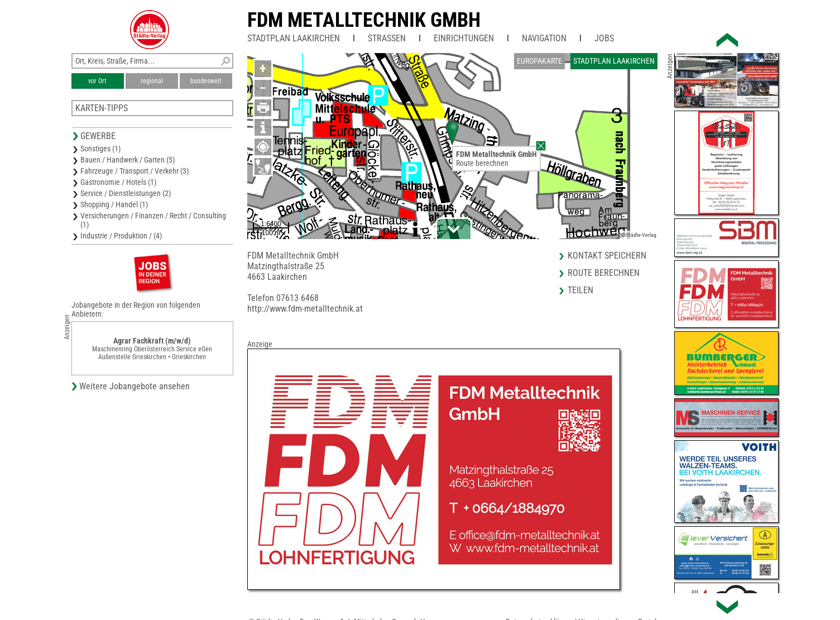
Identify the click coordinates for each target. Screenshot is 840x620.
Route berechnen (482, 163)
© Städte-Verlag (639, 235)
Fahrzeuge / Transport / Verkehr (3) (135, 171)
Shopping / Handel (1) (114, 204)
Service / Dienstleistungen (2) (126, 193)
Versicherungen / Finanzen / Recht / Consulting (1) (153, 220)
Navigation (544, 38)
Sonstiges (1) (100, 149)
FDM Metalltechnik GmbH (364, 20)
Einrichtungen (464, 38)
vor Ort (97, 81)
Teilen (580, 290)
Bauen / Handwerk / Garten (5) (128, 160)
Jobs (604, 38)
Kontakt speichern (607, 256)
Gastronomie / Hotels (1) (118, 182)
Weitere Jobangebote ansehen (135, 386)
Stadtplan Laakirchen (294, 38)
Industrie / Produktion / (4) (121, 236)
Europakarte (539, 61)
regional (152, 81)
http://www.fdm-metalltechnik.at (305, 309)
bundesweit (206, 81)
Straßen (387, 38)
